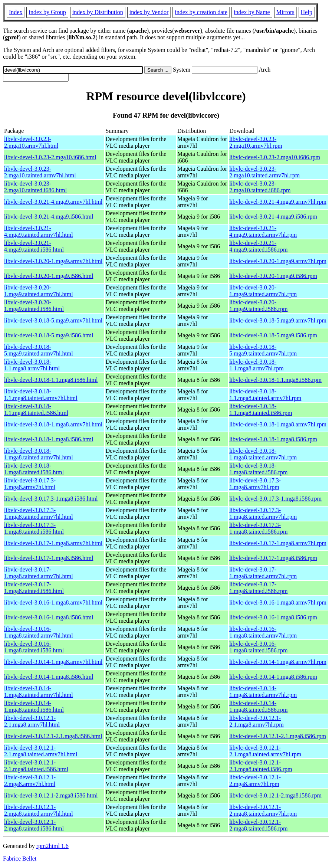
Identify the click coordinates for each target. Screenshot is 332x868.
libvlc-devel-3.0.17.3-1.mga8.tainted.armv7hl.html (39, 513)
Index (16, 12)
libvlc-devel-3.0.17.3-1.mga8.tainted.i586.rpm (258, 528)
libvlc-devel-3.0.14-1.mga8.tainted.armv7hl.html (39, 692)
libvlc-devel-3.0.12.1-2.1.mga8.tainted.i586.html (36, 766)
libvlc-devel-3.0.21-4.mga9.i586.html (49, 217)
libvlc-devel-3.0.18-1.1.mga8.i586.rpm (275, 380)
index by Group (47, 12)
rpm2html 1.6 (52, 846)
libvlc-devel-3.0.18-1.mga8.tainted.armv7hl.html (39, 454)
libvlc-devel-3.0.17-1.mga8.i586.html (49, 558)
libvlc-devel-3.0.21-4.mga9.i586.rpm (273, 217)
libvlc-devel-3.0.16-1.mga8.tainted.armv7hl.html (39, 632)
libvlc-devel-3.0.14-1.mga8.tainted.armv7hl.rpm (263, 692)
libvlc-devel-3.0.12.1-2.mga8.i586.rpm (275, 795)
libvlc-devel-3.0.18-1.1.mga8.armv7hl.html (32, 365)
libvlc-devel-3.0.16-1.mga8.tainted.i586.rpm (258, 647)
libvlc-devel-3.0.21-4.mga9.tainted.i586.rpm (258, 246)
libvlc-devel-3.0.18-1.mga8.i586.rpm (273, 439)
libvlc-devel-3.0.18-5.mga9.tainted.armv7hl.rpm (263, 350)
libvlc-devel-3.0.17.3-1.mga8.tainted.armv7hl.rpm (263, 513)
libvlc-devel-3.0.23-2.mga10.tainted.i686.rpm (260, 187)
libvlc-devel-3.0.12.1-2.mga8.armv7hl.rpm (255, 781)
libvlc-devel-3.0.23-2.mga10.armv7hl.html (31, 142)
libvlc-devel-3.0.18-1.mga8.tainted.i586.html (34, 469)
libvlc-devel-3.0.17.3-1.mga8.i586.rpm (275, 499)
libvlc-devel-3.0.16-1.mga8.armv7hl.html (53, 602)
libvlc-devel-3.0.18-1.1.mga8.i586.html (51, 380)
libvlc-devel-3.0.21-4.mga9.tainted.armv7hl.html (39, 231)
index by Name (252, 12)
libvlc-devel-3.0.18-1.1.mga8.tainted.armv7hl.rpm (265, 395)
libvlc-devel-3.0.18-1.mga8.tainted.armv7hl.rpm (263, 454)
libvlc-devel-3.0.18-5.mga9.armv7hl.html (53, 320)
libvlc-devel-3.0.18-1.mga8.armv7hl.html (53, 424)
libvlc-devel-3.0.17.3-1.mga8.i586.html (51, 499)
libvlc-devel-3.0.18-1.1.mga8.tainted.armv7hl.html (41, 395)
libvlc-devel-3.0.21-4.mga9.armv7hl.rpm (278, 202)
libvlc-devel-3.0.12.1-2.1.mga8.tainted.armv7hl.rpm (265, 751)
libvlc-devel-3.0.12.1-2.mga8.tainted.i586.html (34, 825)
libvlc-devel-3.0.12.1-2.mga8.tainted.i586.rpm (258, 825)
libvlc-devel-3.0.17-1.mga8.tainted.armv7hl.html (39, 573)
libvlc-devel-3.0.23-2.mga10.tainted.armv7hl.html (40, 172)
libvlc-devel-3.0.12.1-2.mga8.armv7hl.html (30, 781)
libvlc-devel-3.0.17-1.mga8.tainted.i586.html (34, 588)
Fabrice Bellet (20, 859)
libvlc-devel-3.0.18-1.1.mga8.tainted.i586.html (36, 410)
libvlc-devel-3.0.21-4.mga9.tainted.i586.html (34, 246)
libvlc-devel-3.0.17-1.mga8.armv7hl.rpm (278, 543)
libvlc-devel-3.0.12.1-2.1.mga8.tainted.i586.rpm (261, 766)
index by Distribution (98, 12)
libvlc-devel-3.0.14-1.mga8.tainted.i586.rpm (258, 706)
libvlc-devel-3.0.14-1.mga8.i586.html (49, 677)
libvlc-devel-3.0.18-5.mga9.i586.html (49, 335)
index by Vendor (149, 12)
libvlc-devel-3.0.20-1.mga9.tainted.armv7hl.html (39, 291)
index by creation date (201, 12)
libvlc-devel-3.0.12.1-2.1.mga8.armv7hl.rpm (257, 721)
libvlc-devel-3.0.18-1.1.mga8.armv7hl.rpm (257, 365)
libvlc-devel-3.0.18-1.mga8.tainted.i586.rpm (258, 469)
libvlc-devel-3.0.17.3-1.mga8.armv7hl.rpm (255, 484)
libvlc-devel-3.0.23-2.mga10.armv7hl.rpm (256, 142)
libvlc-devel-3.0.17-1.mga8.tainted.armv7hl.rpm (263, 573)
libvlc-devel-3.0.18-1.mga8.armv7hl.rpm (278, 424)
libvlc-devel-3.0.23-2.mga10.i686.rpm (275, 157)
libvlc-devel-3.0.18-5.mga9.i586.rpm (273, 335)
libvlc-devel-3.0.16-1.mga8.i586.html (49, 617)
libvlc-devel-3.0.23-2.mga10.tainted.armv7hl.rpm (264, 172)
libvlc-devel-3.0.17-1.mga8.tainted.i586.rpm (258, 588)
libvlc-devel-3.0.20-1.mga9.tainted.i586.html (34, 306)
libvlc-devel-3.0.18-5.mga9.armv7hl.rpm (278, 320)
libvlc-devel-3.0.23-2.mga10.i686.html (50, 157)
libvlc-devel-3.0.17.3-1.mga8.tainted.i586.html (34, 528)
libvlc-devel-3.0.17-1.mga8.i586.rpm (273, 558)
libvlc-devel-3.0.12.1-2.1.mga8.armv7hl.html (32, 721)
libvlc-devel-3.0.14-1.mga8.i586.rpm (273, 677)
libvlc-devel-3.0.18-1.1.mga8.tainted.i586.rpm (261, 410)
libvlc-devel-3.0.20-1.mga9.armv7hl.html (53, 261)
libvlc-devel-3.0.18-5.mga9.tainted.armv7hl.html (39, 350)
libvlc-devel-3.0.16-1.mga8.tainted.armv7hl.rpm (263, 632)
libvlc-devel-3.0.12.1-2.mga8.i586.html (51, 795)
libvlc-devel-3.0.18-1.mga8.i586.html (49, 439)
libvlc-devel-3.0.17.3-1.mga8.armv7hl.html (30, 484)
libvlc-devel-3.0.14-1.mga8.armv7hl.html (53, 662)
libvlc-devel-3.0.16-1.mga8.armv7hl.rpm (278, 602)
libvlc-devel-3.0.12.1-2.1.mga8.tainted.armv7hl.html (41, 751)
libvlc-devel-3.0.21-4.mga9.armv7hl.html (53, 202)
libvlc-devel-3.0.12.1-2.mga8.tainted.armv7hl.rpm (263, 810)
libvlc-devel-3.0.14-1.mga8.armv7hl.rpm (278, 662)
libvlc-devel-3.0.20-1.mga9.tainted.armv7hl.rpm (263, 291)
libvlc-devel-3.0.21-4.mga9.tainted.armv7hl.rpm (263, 231)
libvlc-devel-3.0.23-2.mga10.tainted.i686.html (35, 187)
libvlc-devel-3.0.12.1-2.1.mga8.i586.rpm (278, 736)
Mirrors (285, 12)
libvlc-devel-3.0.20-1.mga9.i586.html (49, 276)
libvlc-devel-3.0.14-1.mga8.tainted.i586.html (34, 706)
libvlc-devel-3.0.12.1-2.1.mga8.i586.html (53, 736)
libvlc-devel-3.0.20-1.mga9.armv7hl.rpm (278, 261)
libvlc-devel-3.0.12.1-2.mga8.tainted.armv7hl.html (39, 810)
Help (307, 12)
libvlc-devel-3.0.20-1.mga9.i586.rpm (273, 276)
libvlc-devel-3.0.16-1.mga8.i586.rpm (273, 617)
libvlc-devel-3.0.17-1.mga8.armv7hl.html (53, 543)
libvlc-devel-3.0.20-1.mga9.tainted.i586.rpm (258, 306)
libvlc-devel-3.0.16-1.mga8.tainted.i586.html (34, 647)
